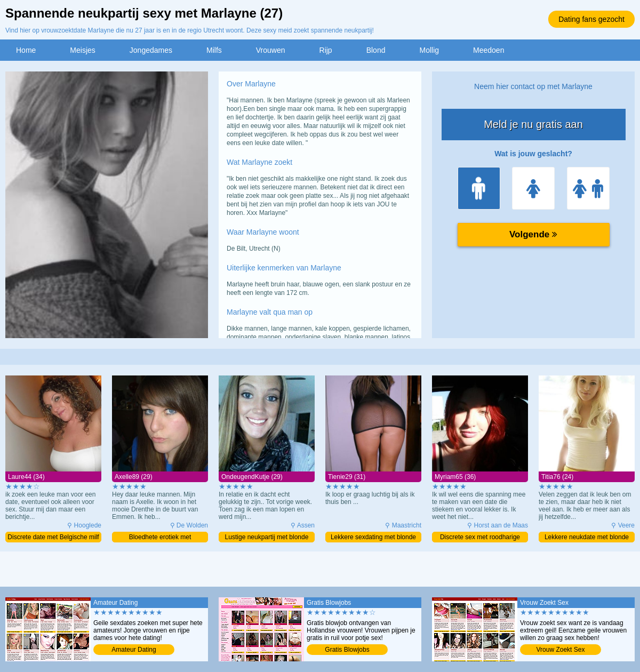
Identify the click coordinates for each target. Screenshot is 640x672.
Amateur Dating (134, 650)
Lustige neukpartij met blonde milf (267, 538)
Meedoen (489, 50)
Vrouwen (271, 50)
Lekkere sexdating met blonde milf (373, 538)
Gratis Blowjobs (347, 650)
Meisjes (82, 50)
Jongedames (151, 50)
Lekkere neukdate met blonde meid (587, 538)
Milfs (214, 50)
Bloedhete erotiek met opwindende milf (160, 538)
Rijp (326, 50)
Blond (376, 50)
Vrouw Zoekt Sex (561, 650)
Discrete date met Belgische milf (53, 537)
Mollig (429, 50)
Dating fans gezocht (591, 19)
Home (26, 50)
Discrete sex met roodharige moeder (480, 538)
